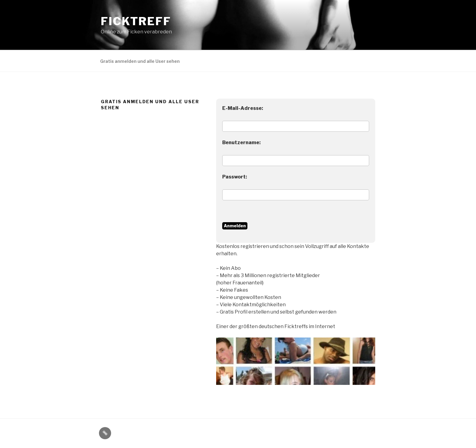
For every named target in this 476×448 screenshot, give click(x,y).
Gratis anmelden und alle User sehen (140, 61)
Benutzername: (241, 143)
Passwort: (235, 177)
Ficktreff (136, 21)
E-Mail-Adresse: (243, 108)
